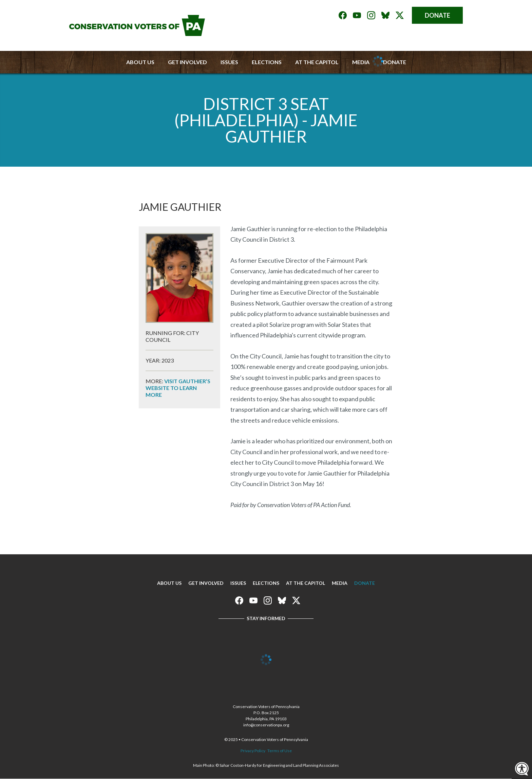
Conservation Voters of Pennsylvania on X (400, 15)
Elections (267, 62)
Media (340, 583)
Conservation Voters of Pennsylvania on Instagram (371, 15)
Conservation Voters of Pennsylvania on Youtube (357, 15)
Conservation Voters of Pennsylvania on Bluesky (385, 15)
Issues (229, 62)
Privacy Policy (253, 751)
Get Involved (187, 62)
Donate (438, 15)
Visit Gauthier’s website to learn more (178, 388)
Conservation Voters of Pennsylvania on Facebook (343, 15)
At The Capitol (306, 583)
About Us (140, 62)
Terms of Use (280, 751)
